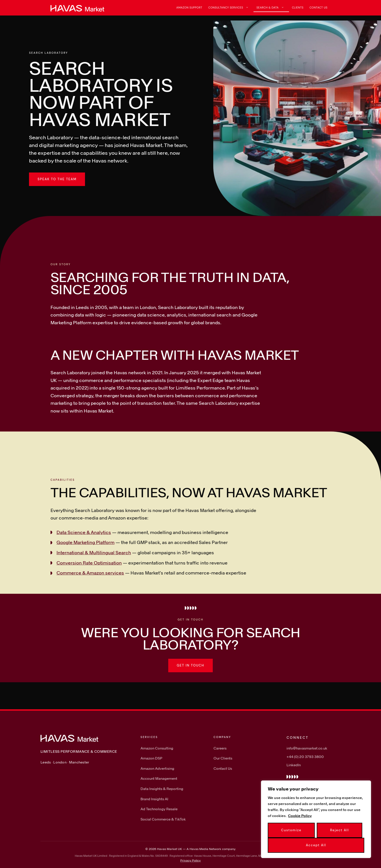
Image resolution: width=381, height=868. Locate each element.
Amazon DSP (151, 758)
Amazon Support (189, 7)
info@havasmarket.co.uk (307, 748)
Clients (298, 7)
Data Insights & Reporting (162, 789)
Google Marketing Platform (85, 542)
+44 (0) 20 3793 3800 (305, 757)
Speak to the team (57, 179)
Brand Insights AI (154, 799)
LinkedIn (294, 765)
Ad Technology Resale (159, 809)
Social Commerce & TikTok (163, 819)
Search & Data (273, 7)
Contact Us (318, 7)
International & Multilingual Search (94, 552)
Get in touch (190, 665)
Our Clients (223, 758)
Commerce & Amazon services (90, 573)
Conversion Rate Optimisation (89, 563)
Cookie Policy (300, 816)
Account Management (159, 778)
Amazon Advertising (157, 768)
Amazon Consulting (157, 748)
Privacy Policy (190, 860)
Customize (291, 830)
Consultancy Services (231, 7)
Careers (220, 748)
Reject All (340, 830)
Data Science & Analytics (84, 532)
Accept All (316, 845)
